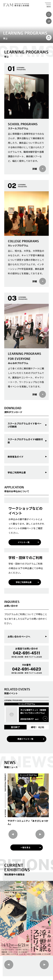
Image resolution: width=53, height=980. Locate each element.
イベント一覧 (24, 542)
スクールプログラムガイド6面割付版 (25, 441)
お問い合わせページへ (19, 636)
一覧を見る (25, 847)
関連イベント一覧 (25, 739)
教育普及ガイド (16, 457)
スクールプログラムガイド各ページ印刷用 (25, 425)
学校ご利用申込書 (17, 472)
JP (49, 21)
